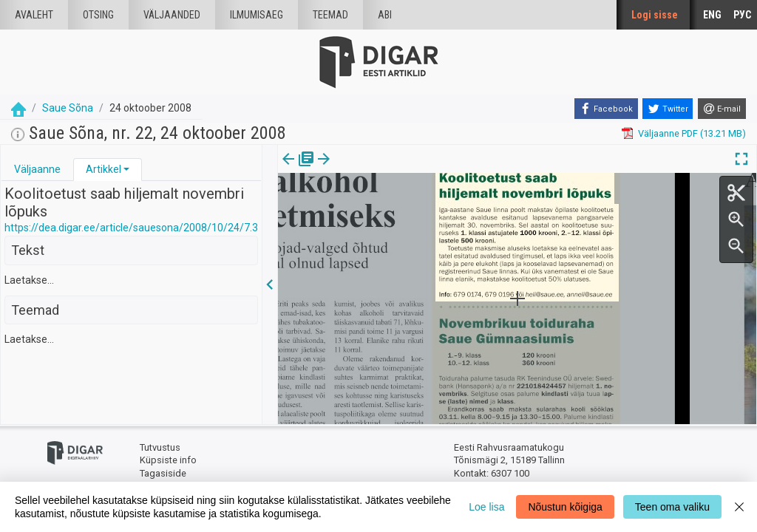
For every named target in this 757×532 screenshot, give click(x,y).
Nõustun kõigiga (565, 507)
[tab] (37, 170)
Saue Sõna (68, 108)
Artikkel (103, 169)
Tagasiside (163, 473)
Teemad (330, 15)
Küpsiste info (168, 460)
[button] (126, 169)
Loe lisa (486, 507)
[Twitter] (668, 109)
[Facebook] (606, 109)
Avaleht (34, 15)
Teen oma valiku (672, 507)
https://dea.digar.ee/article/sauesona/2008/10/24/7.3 (131, 228)
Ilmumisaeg (257, 15)
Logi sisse (655, 15)
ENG (712, 15)
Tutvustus (160, 447)
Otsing (98, 15)
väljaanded (172, 15)
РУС (742, 15)
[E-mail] (722, 109)
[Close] (739, 507)
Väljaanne (37, 169)
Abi (385, 15)
